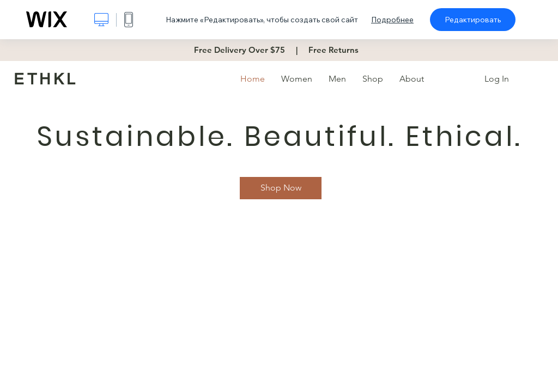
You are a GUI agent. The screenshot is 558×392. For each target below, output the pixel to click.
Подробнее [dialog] (392, 20)
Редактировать (473, 20)
